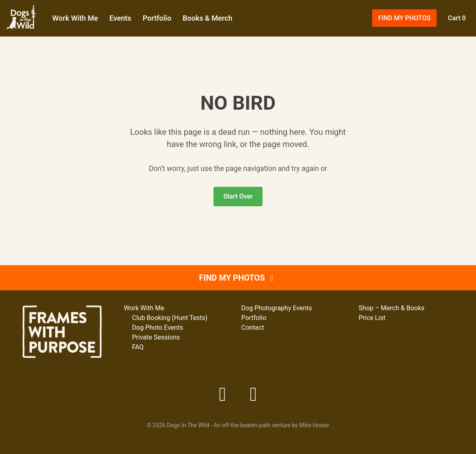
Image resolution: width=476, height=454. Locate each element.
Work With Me (105, 28)
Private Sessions (156, 337)
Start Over (238, 216)
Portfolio (187, 28)
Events (150, 28)
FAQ (138, 347)
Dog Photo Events (157, 328)
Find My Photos (402, 28)
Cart (454, 28)
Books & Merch (237, 28)
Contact (253, 328)
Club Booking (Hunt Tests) (170, 318)
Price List (372, 318)
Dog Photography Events (277, 308)
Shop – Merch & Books (392, 308)
